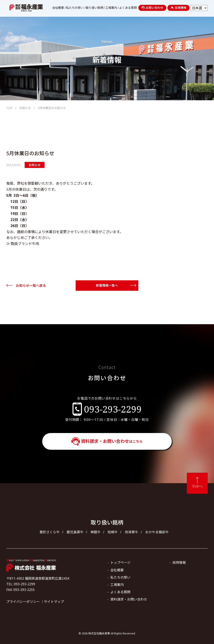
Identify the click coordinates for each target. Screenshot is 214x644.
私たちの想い (75, 8)
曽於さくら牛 (50, 532)
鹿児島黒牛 (75, 532)
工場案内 (111, 8)
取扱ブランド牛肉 (25, 244)
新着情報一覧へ (107, 285)
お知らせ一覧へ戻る (31, 286)
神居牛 (96, 532)
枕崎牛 (113, 532)
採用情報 (178, 8)
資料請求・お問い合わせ (112, 441)
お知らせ (25, 108)
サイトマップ (54, 602)
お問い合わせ (152, 8)
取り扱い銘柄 (94, 8)
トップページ (120, 563)
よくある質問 (128, 8)
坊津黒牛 (131, 532)
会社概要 (58, 8)
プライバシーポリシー (23, 602)
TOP (9, 108)
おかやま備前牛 (157, 532)
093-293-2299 (113, 409)
